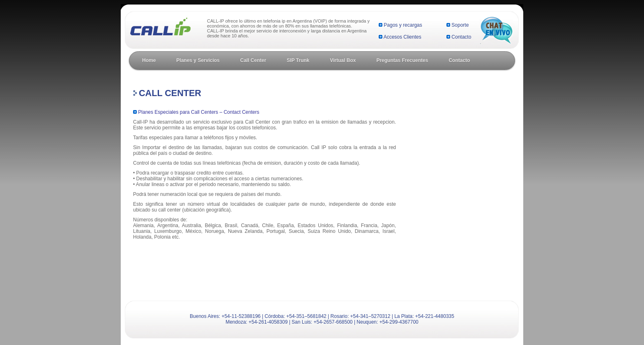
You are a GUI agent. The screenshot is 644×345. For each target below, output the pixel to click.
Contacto (461, 37)
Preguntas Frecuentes (402, 60)
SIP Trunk (298, 60)
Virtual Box (343, 60)
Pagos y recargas (403, 25)
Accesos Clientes (402, 37)
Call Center (253, 60)
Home (149, 60)
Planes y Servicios (198, 60)
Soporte (460, 25)
